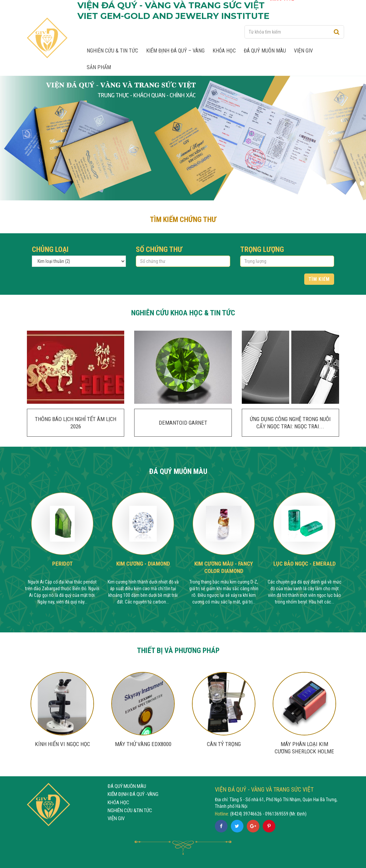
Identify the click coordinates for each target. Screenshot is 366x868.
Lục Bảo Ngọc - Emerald (305, 564)
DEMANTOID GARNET (183, 423)
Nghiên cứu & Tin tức (112, 51)
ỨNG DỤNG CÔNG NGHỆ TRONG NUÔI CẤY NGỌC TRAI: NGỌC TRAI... (290, 423)
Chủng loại (50, 249)
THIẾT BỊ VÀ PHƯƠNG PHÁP (178, 650)
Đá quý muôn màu (265, 51)
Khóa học (224, 51)
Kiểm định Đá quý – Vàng (175, 51)
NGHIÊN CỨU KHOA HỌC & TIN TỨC (183, 313)
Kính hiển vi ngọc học (62, 744)
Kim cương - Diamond (143, 564)
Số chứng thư (159, 249)
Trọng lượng (262, 249)
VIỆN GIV (116, 818)
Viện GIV (303, 51)
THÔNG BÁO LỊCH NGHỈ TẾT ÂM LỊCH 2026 (76, 423)
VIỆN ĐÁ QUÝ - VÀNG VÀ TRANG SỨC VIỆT (264, 789)
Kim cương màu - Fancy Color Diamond (224, 567)
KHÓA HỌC (118, 803)
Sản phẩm (99, 67)
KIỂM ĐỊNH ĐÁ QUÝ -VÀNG (133, 794)
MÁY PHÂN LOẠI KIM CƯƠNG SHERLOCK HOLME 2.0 (304, 751)
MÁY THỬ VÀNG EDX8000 (143, 744)
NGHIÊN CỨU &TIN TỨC (130, 811)
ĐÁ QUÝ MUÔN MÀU (178, 471)
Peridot (62, 564)
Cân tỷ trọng (224, 744)
